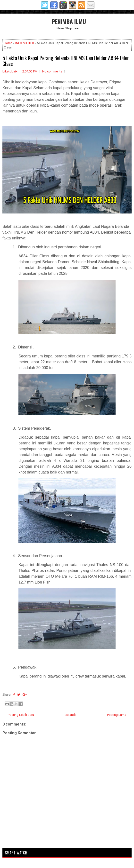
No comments (52, 71)
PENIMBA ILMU (69, 21)
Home (8, 43)
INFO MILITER (25, 43)
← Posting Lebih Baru (19, 715)
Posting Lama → (119, 715)
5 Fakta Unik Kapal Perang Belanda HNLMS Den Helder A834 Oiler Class (66, 61)
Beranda (71, 715)
